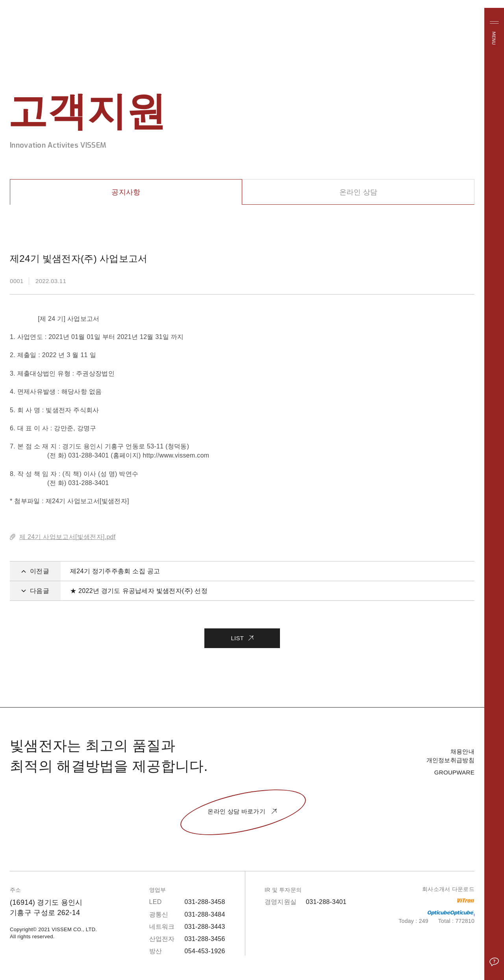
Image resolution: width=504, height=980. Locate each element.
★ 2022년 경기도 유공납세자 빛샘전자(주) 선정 (139, 591)
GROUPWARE (454, 772)
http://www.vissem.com (176, 455)
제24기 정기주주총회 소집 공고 (115, 571)
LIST (242, 635)
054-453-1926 (205, 951)
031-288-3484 (205, 914)
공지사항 (126, 192)
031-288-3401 (326, 902)
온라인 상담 (359, 192)
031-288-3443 (205, 927)
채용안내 (462, 751)
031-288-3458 (205, 902)
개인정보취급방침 (450, 760)
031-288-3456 (205, 939)
